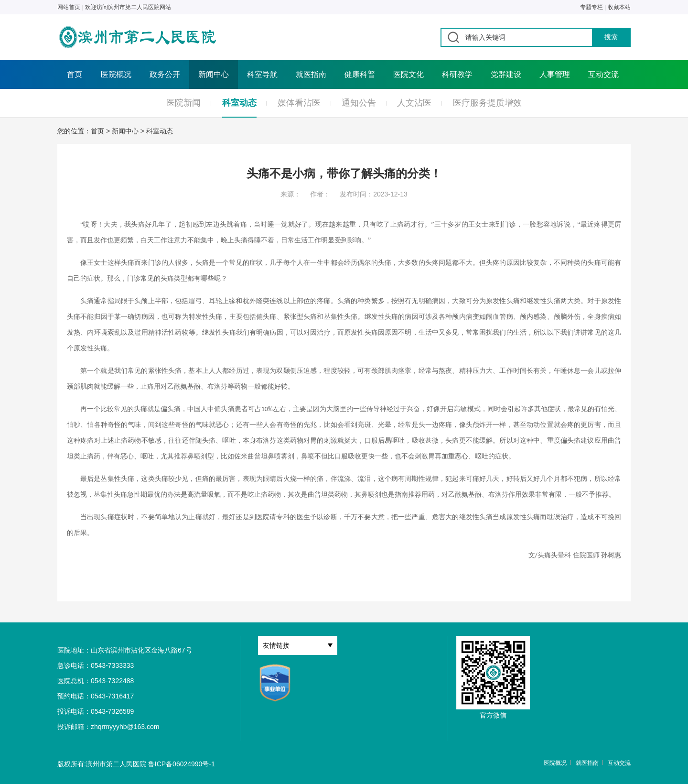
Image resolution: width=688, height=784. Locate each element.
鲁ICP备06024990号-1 (182, 764)
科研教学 (457, 74)
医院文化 (408, 74)
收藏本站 (619, 7)
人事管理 (555, 74)
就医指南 (311, 74)
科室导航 (262, 74)
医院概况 (116, 74)
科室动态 (239, 103)
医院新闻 (183, 103)
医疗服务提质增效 (487, 103)
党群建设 (506, 74)
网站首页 (69, 7)
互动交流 (603, 74)
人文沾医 (414, 103)
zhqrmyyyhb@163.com (125, 727)
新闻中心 (214, 74)
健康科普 (360, 74)
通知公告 (359, 103)
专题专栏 (591, 7)
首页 (75, 74)
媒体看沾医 (299, 103)
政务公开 (165, 74)
